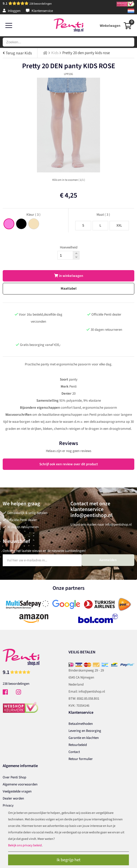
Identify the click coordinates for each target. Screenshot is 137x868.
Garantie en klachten (84, 738)
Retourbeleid (78, 745)
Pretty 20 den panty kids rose (86, 53)
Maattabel (69, 289)
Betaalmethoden (81, 724)
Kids (55, 53)
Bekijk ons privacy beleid (25, 845)
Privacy (8, 805)
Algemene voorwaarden (20, 784)
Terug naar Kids (17, 53)
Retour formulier (81, 759)
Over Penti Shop (14, 777)
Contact (74, 752)
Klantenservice (39, 11)
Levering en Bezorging (85, 731)
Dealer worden (13, 798)
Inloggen (12, 11)
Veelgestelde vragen (17, 791)
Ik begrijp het (68, 860)
